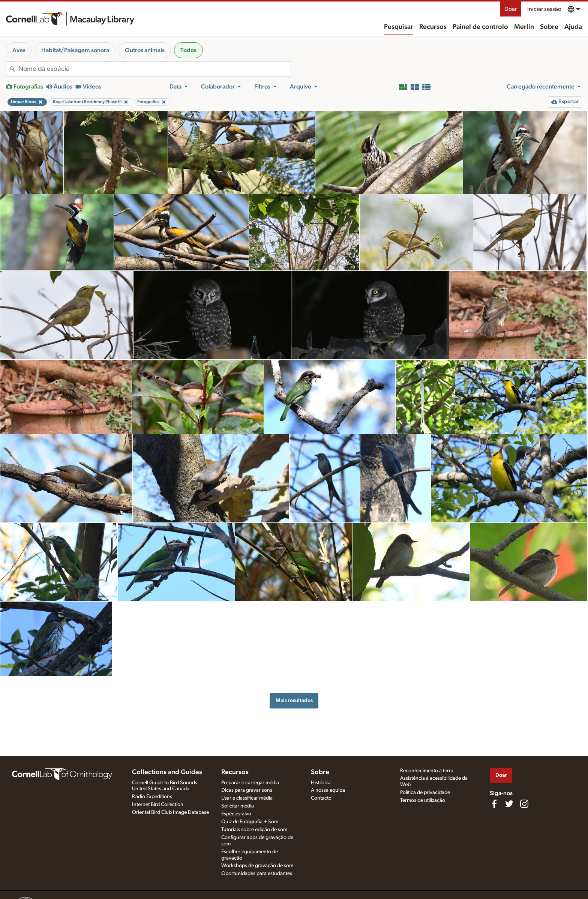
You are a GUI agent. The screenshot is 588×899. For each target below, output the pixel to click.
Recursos (433, 27)
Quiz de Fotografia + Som (250, 822)
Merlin (524, 27)
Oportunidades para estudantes (257, 873)
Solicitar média (238, 806)
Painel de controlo (480, 27)
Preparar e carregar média (250, 783)
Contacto (321, 798)
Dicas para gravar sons (247, 790)
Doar (511, 9)
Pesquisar (399, 27)
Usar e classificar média (247, 798)
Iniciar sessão (544, 9)
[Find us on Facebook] (494, 804)
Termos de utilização (423, 800)
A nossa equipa (328, 790)
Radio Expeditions (152, 797)
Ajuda (573, 27)
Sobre (549, 27)
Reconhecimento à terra (427, 771)
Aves (19, 50)
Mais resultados (294, 700)
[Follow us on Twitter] (509, 804)
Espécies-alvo (236, 814)
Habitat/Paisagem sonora (75, 50)
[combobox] (154, 69)
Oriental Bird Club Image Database (170, 812)
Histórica (321, 783)
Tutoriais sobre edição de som (254, 830)
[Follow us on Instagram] (524, 804)
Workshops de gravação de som (257, 866)
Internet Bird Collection (158, 804)
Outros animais (145, 50)
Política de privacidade (425, 792)
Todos (188, 50)
